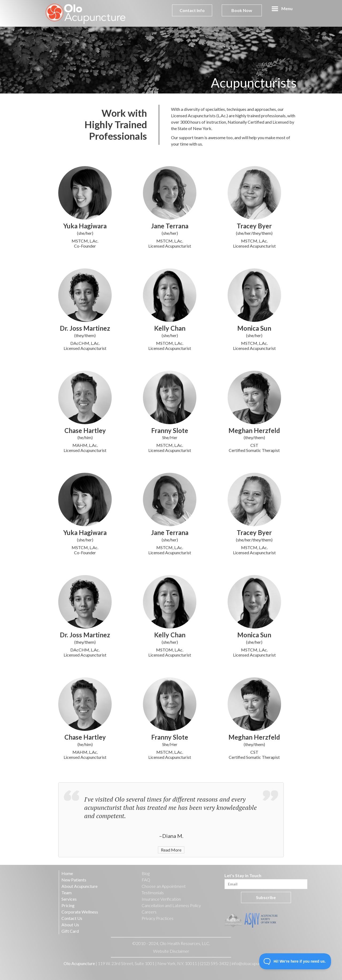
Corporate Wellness (80, 912)
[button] (282, 9)
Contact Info (192, 10)
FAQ (146, 880)
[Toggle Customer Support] (295, 961)
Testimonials (153, 893)
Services (69, 899)
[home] (86, 13)
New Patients (74, 880)
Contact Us (72, 918)
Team (67, 893)
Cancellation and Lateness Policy (171, 905)
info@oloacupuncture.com (256, 963)
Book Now (242, 10)
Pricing (68, 905)
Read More (171, 859)
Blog (146, 873)
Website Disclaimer (171, 951)
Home (67, 873)
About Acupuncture (79, 886)
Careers (149, 912)
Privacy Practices (158, 918)
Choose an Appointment (164, 886)
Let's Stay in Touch (243, 876)
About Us (70, 925)
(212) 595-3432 (214, 963)
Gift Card (70, 931)
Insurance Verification (161, 899)
